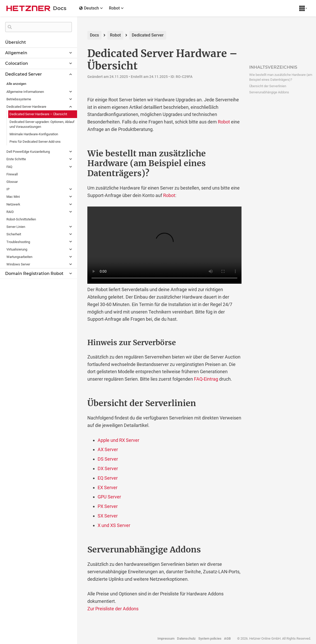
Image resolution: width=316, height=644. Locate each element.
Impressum (166, 638)
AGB (227, 638)
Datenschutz (186, 638)
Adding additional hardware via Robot (164, 245)
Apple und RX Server (118, 440)
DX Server (108, 468)
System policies (210, 638)
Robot (115, 35)
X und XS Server (114, 525)
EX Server (108, 488)
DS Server (108, 459)
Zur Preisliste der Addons (113, 609)
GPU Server (109, 497)
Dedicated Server (148, 35)
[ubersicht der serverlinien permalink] (77, 403)
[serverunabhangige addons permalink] (77, 550)
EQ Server (108, 478)
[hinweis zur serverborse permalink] (77, 343)
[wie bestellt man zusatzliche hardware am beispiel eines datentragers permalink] (77, 154)
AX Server (108, 449)
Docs (94, 35)
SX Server (108, 516)
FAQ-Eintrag (206, 379)
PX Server (108, 506)
